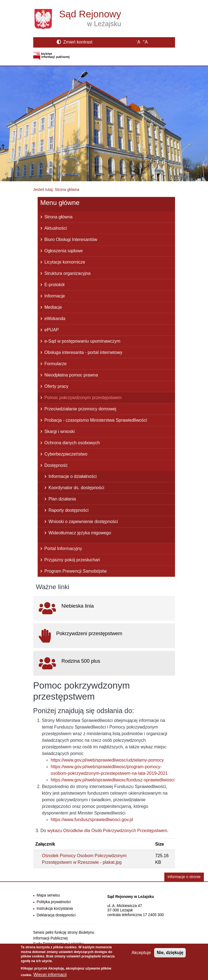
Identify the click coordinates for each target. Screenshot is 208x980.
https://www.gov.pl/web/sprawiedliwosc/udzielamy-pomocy (107, 760)
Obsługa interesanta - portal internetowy (84, 352)
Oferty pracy (56, 386)
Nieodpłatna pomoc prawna (71, 375)
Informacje (55, 296)
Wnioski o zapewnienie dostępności (83, 522)
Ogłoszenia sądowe (64, 251)
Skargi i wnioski (60, 431)
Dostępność (56, 465)
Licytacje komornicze (65, 262)
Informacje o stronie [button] (184, 877)
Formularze (56, 364)
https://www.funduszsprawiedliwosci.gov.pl (92, 820)
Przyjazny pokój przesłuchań (72, 560)
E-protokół (55, 285)
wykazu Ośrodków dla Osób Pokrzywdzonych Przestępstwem (107, 831)
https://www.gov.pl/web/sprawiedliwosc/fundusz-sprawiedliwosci (113, 780)
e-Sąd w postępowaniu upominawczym (83, 341)
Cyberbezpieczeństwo (66, 454)
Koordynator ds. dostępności (77, 488)
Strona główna (59, 217)
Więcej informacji (50, 975)
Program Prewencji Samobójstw (76, 571)
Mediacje (53, 307)
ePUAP (52, 330)
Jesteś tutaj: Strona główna (56, 189)
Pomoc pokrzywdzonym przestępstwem (83, 398)
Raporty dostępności (69, 510)
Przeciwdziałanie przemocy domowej (80, 409)
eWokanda (55, 319)
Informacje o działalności (73, 476)
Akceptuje (141, 953)
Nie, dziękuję (170, 953)
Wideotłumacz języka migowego (80, 533)
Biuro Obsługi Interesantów (71, 239)
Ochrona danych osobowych (72, 443)
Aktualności (56, 228)
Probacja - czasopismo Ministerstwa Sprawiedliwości (96, 420)
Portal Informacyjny (63, 549)
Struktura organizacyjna (68, 273)
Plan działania (62, 499)
